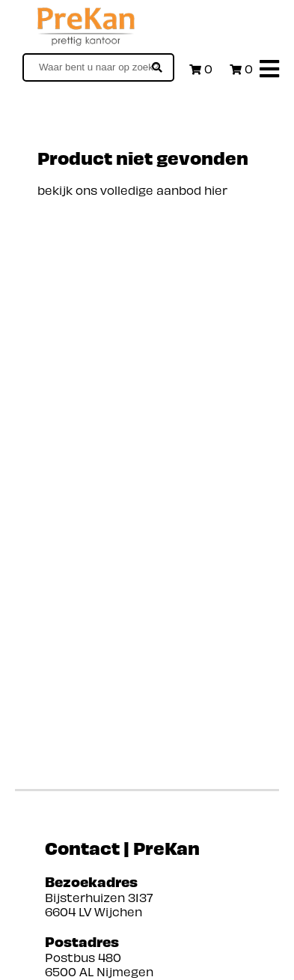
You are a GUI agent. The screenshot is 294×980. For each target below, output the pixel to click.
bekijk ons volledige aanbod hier (132, 190)
